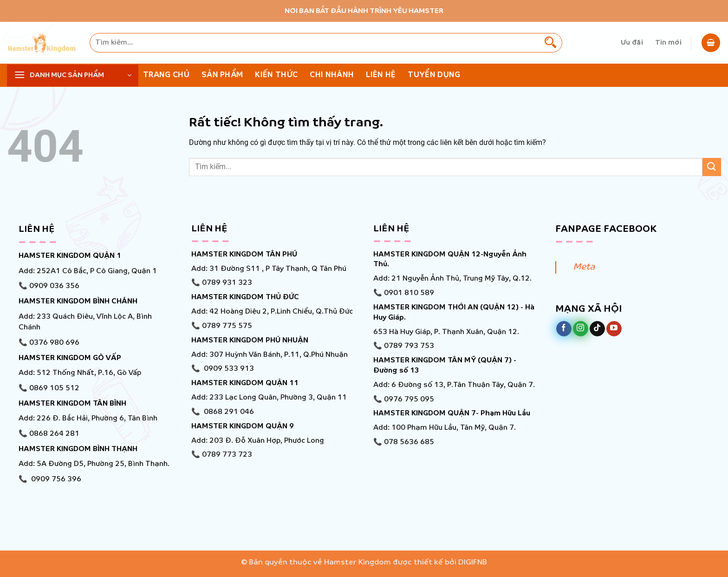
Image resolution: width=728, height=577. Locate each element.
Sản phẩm (222, 75)
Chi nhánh (332, 75)
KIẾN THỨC (276, 75)
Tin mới (668, 43)
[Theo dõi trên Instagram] (581, 329)
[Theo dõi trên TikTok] (597, 329)
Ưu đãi (632, 43)
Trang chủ (166, 75)
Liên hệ (381, 75)
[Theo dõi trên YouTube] (614, 329)
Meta (584, 267)
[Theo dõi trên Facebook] (564, 329)
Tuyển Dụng (434, 75)
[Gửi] (550, 43)
